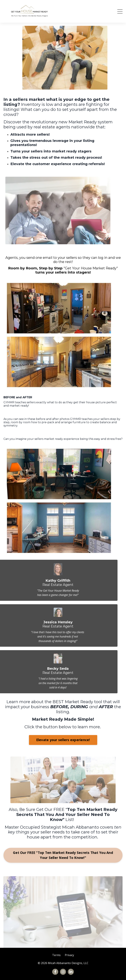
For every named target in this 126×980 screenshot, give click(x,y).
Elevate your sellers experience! (63, 740)
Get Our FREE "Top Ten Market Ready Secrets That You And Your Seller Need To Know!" (63, 855)
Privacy (69, 955)
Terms (56, 955)
